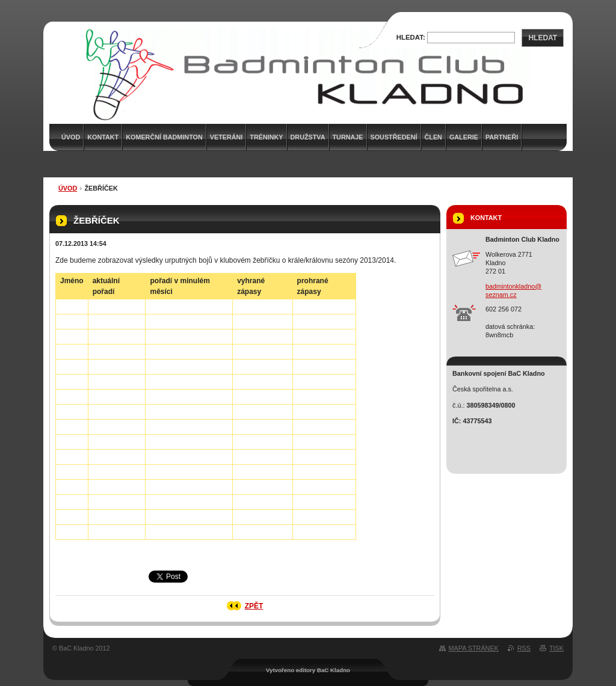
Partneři (502, 137)
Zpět (254, 606)
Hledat (543, 38)
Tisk (556, 648)
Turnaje (348, 137)
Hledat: (411, 37)
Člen (433, 137)
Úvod (68, 188)
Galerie (464, 137)
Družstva (308, 137)
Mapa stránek (474, 648)
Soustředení (394, 137)
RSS (524, 648)
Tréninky (266, 137)
